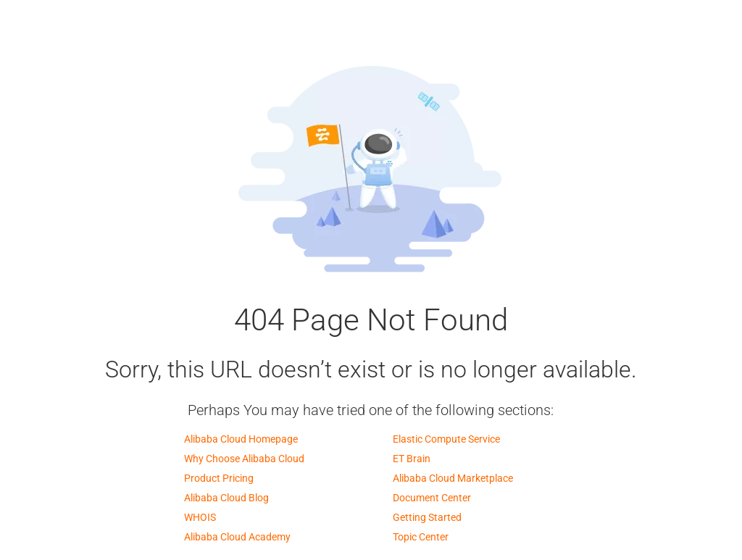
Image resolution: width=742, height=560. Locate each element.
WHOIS (200, 517)
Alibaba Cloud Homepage (241, 439)
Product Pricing (219, 478)
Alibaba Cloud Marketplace (453, 478)
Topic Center (421, 537)
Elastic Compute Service (446, 439)
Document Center (432, 498)
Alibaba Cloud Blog (226, 498)
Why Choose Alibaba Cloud (244, 459)
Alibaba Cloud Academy (237, 537)
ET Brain (412, 459)
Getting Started (427, 517)
